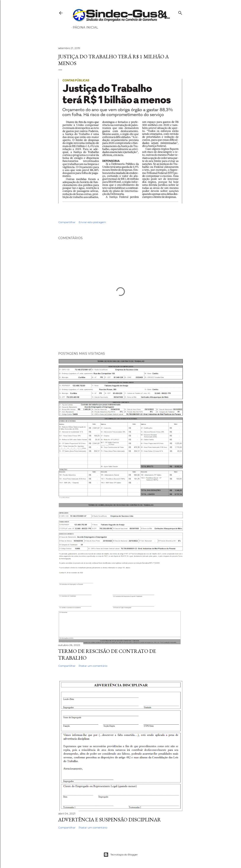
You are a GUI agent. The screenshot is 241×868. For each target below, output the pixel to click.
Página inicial (85, 27)
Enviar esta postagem (92, 222)
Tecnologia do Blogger (121, 855)
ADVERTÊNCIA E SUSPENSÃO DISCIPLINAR (110, 820)
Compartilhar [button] (67, 222)
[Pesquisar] (180, 12)
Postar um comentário (93, 666)
